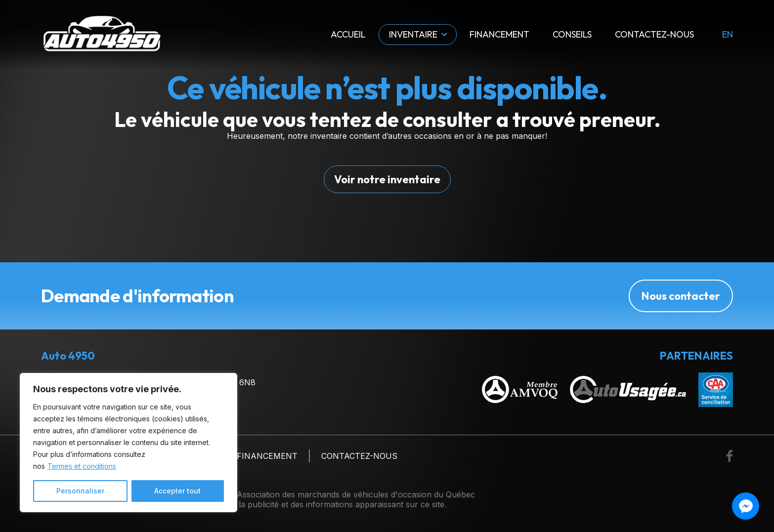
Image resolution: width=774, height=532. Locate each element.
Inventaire (413, 34)
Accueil (348, 34)
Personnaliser (80, 491)
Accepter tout (177, 491)
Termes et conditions (82, 466)
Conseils (572, 34)
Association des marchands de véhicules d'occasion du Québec (356, 494)
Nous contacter (681, 296)
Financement (499, 34)
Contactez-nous (654, 34)
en (728, 35)
